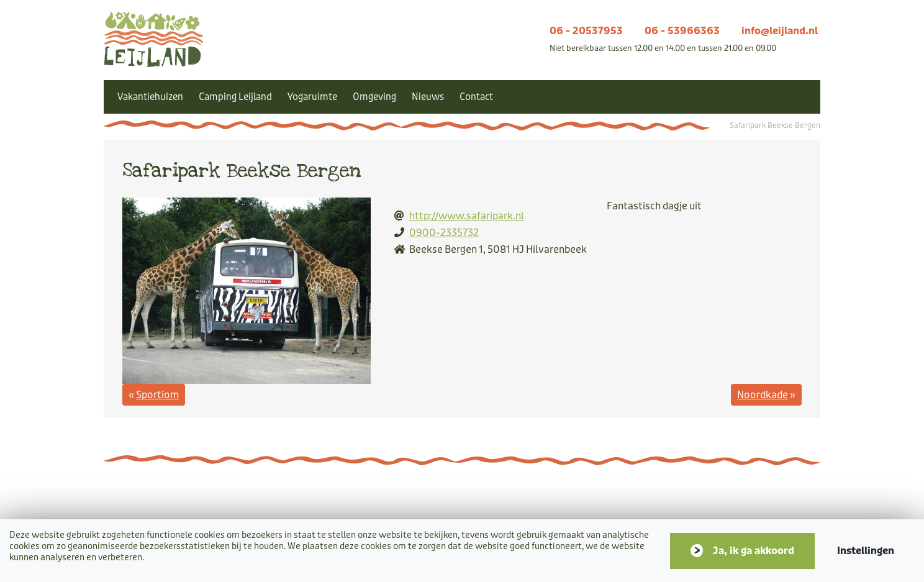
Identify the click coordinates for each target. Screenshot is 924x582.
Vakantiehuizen (150, 97)
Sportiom (157, 395)
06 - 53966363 (682, 31)
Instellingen (866, 551)
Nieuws (428, 97)
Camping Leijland (235, 97)
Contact (476, 97)
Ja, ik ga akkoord (754, 551)
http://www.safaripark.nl (467, 216)
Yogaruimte (312, 97)
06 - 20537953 (586, 31)
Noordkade (763, 395)
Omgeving (374, 97)
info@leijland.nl (780, 31)
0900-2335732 (444, 233)
